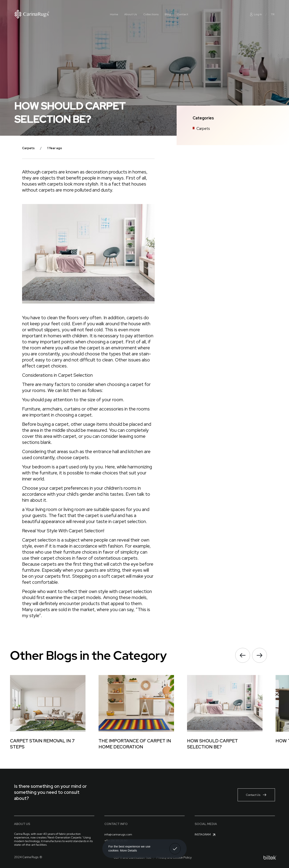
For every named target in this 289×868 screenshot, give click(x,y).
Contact (183, 14)
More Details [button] (128, 850)
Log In (256, 14)
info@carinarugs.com (118, 834)
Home (114, 14)
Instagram (206, 835)
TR (273, 14)
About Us (131, 14)
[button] (243, 655)
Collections (151, 14)
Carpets (203, 129)
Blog (168, 14)
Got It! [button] (175, 846)
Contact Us (256, 795)
